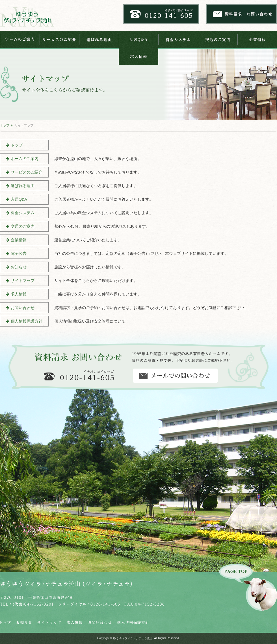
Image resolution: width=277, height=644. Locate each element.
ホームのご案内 (20, 40)
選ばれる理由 (99, 40)
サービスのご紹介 (59, 40)
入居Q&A (138, 40)
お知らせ (19, 267)
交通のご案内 (218, 40)
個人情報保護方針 (27, 321)
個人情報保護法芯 (133, 622)
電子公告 (19, 253)
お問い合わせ (23, 308)
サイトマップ (23, 281)
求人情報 (138, 56)
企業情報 (257, 40)
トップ (5, 125)
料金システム (178, 40)
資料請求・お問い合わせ (175, 376)
